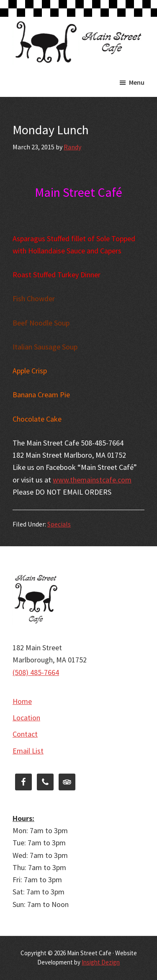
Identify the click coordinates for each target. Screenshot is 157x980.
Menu (137, 82)
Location (26, 718)
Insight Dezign (101, 962)
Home (22, 701)
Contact (25, 734)
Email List (28, 751)
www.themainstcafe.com (92, 480)
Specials (59, 524)
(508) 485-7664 (36, 672)
